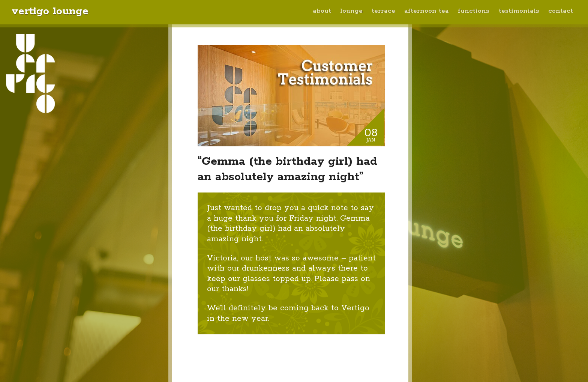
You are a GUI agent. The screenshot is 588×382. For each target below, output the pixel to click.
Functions (474, 11)
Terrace (383, 11)
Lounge (351, 11)
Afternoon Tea (427, 11)
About (322, 11)
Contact (561, 11)
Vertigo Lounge (50, 11)
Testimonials (519, 11)
